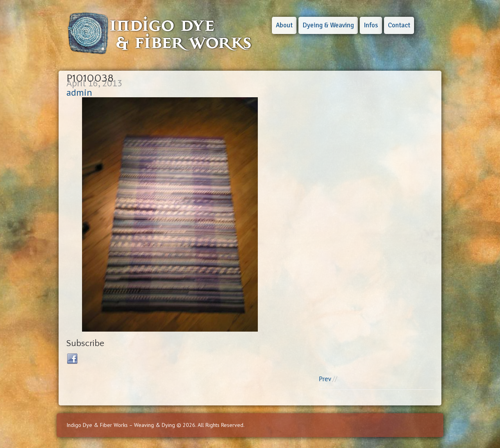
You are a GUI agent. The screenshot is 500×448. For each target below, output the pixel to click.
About (284, 25)
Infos (371, 25)
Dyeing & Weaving (328, 25)
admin (79, 92)
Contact (399, 25)
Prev (325, 379)
